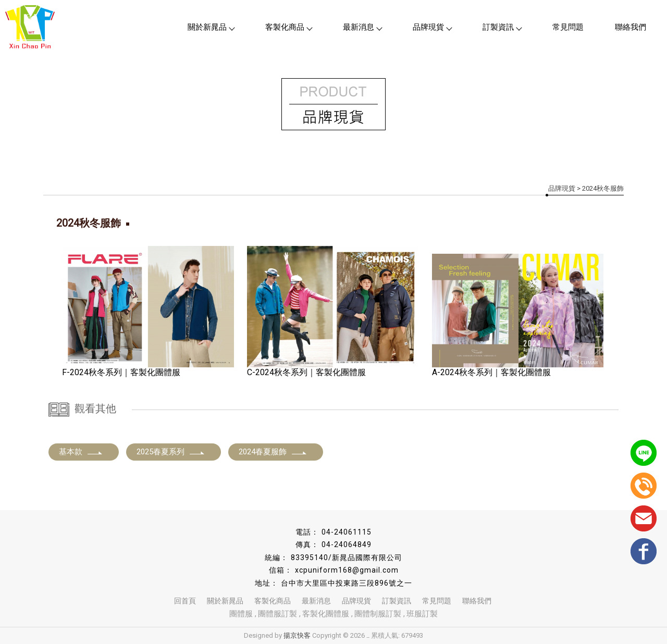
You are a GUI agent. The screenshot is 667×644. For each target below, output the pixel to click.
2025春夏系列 (171, 452)
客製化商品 (288, 27)
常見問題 (568, 27)
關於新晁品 (211, 27)
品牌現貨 (432, 27)
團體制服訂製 (378, 614)
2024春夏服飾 (273, 452)
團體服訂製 (277, 614)
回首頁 (185, 601)
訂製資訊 (502, 27)
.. (368, 635)
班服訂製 (422, 614)
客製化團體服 (326, 614)
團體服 (241, 614)
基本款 (81, 452)
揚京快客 (297, 635)
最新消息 (362, 27)
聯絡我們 (631, 27)
